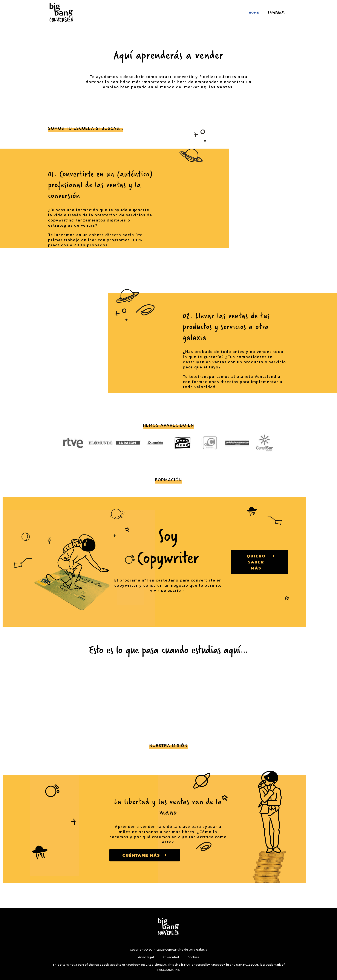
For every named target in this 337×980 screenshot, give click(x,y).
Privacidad (171, 957)
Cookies (194, 957)
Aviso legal (146, 957)
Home (254, 12)
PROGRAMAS (276, 12)
